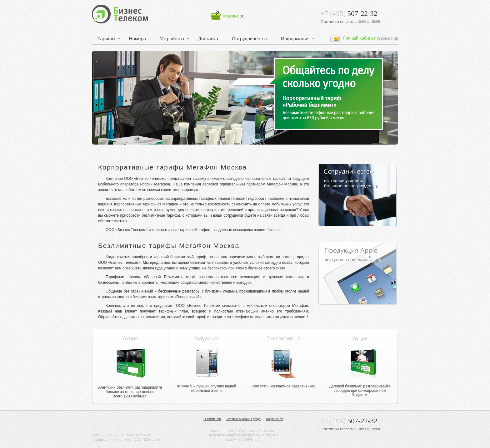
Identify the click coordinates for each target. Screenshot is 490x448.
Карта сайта (275, 419)
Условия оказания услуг (244, 419)
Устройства (172, 39)
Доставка (208, 39)
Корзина (231, 16)
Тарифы (106, 39)
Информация (295, 39)
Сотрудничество (250, 39)
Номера (138, 39)
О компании (212, 419)
